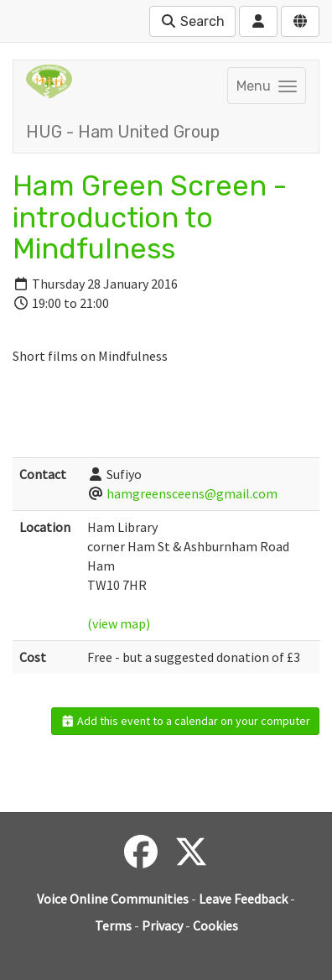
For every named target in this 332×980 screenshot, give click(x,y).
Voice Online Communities (113, 899)
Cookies (215, 925)
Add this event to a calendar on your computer (186, 721)
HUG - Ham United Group (123, 132)
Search (192, 21)
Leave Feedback (243, 899)
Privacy (162, 925)
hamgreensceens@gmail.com (192, 493)
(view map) (119, 623)
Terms (113, 925)
